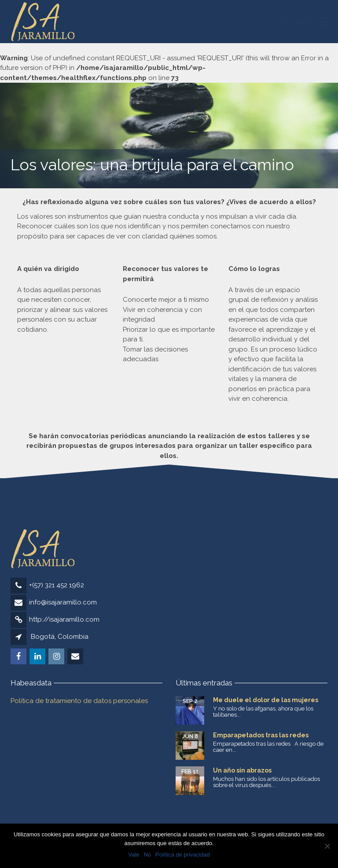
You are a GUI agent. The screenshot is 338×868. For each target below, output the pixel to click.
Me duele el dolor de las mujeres (266, 700)
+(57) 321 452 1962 (57, 585)
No (147, 855)
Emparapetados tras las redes (261, 735)
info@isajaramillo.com (63, 602)
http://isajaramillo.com (64, 619)
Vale (134, 855)
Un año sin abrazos (242, 770)
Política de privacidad (183, 855)
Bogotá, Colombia (60, 637)
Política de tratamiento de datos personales (79, 701)
